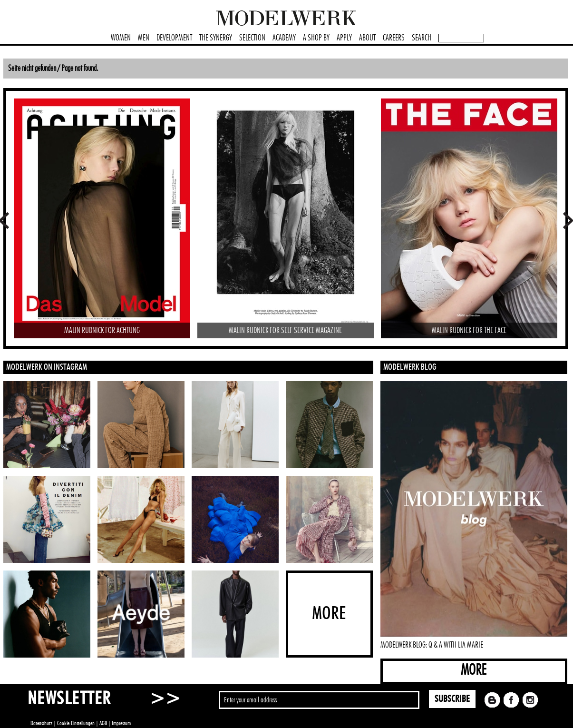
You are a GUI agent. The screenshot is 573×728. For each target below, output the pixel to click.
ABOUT (367, 38)
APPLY (344, 38)
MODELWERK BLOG (410, 367)
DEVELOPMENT (174, 38)
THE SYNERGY (216, 38)
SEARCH (422, 38)
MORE (474, 670)
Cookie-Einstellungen (76, 723)
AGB (103, 723)
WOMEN (121, 38)
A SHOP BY (316, 38)
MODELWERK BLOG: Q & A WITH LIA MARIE (432, 645)
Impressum (121, 723)
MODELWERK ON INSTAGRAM (47, 367)
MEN (144, 38)
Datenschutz (41, 723)
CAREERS (394, 38)
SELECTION (252, 38)
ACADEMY (284, 38)
